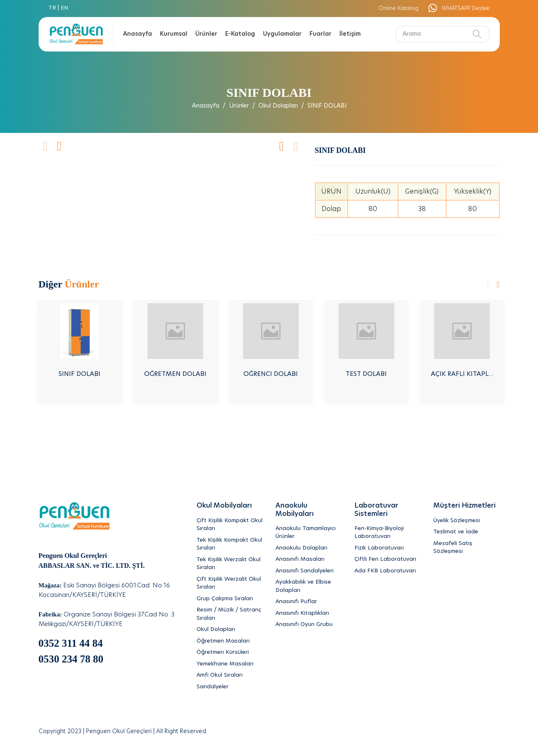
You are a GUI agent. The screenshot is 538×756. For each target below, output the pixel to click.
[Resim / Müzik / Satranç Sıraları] (230, 614)
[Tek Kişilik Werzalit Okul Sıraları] (230, 564)
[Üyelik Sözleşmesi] (467, 521)
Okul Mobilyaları (224, 506)
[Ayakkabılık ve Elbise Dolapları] (309, 586)
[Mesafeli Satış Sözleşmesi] (467, 548)
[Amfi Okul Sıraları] (230, 675)
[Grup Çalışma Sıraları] (230, 599)
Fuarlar (321, 34)
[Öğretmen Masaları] (230, 641)
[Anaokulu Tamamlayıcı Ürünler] (309, 533)
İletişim (350, 34)
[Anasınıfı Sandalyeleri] (309, 571)
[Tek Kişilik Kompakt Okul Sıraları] (230, 544)
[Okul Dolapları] (230, 630)
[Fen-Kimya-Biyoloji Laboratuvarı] (388, 533)
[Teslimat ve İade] (467, 532)
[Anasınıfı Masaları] (309, 560)
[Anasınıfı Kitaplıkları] (309, 614)
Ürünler (206, 34)
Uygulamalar (282, 34)
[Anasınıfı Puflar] (309, 602)
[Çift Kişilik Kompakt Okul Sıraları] (230, 525)
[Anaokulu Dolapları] (309, 548)
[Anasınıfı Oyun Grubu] (309, 625)
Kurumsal (174, 34)
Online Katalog (398, 9)
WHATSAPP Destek (458, 9)
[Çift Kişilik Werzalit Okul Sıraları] (230, 583)
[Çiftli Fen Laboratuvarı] (388, 560)
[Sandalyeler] (230, 687)
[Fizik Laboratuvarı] (388, 548)
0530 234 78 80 (71, 659)
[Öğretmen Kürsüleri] (230, 653)
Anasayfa (138, 34)
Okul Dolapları (278, 106)
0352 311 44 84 (71, 643)
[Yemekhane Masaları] (230, 664)
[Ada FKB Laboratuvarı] (388, 571)
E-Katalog (240, 34)
